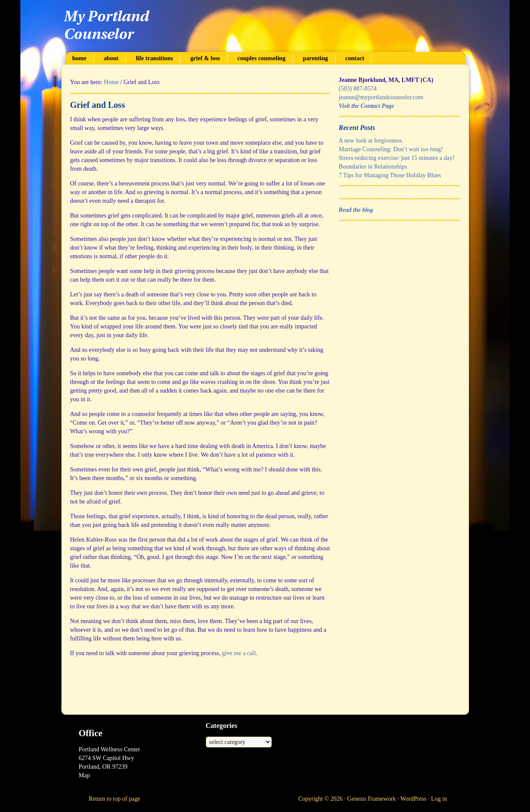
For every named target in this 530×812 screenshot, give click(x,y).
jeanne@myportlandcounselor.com (381, 97)
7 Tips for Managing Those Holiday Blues (390, 175)
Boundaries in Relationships (373, 167)
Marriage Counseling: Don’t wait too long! (391, 149)
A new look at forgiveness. (371, 141)
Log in (439, 799)
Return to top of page (115, 799)
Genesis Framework (371, 799)
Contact (355, 58)
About (111, 58)
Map (85, 775)
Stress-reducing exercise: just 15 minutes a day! (397, 158)
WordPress (413, 799)
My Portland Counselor (265, 26)
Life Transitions (154, 58)
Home (80, 58)
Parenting (315, 58)
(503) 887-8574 (358, 89)
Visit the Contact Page (367, 106)
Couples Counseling (262, 58)
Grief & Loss (205, 58)
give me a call (239, 653)
